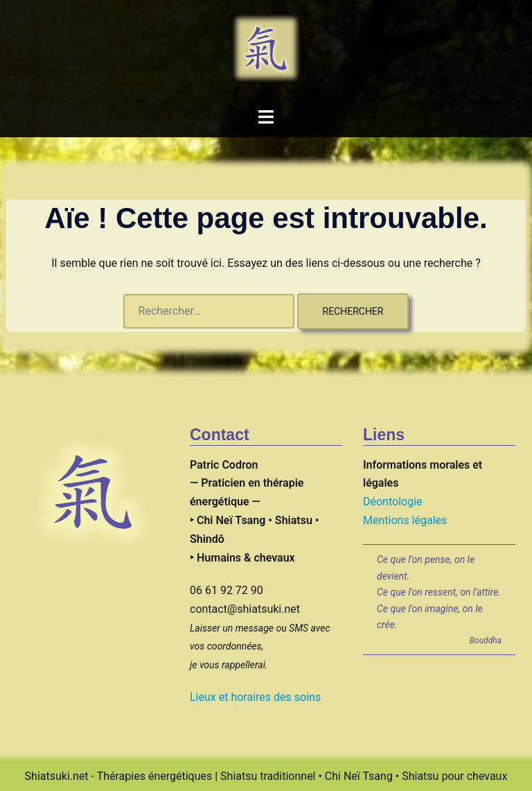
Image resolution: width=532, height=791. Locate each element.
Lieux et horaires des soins (255, 697)
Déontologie (393, 502)
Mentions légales (405, 520)
